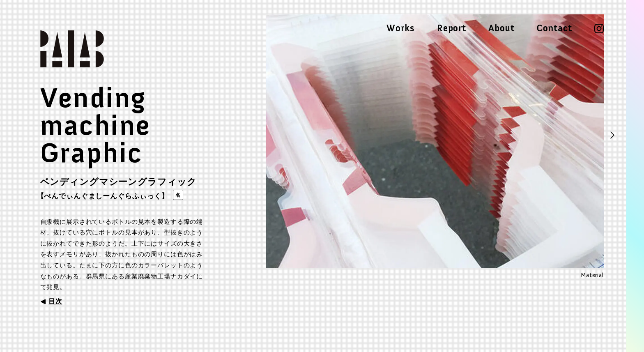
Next (613, 136)
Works (400, 29)
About (501, 29)
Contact (554, 29)
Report (452, 29)
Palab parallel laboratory (83, 49)
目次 (55, 301)
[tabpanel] (435, 147)
